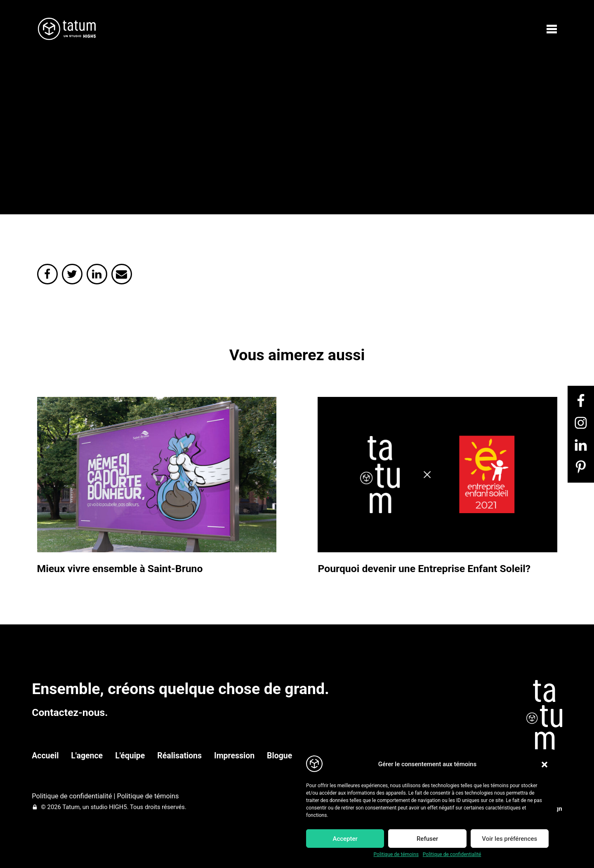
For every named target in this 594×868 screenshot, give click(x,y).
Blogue (279, 756)
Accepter (345, 839)
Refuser (427, 839)
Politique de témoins (396, 855)
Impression (234, 756)
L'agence (87, 756)
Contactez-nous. (70, 712)
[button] (544, 765)
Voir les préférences (509, 839)
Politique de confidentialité (452, 855)
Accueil (45, 756)
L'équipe (130, 756)
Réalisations (179, 756)
